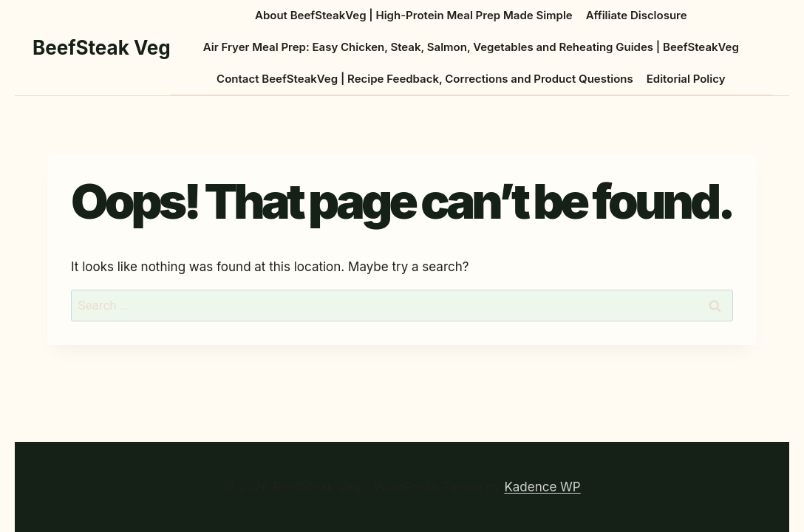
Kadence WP (542, 487)
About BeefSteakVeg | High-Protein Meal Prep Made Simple (414, 15)
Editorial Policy (686, 79)
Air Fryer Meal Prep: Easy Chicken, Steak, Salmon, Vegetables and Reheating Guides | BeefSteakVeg (471, 47)
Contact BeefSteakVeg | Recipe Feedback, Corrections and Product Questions (425, 79)
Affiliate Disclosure (637, 15)
